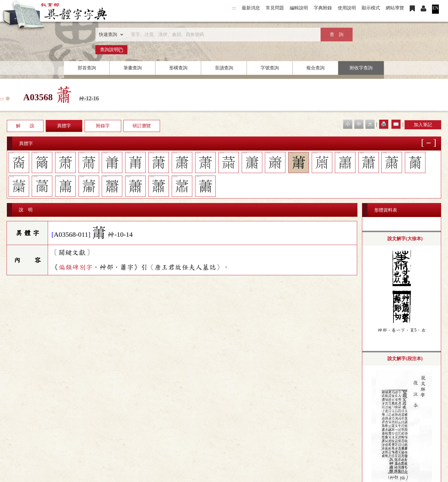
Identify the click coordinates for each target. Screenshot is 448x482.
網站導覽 (395, 8)
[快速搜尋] (222, 35)
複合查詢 (315, 68)
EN (435, 8)
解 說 (25, 126)
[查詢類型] (110, 35)
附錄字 (103, 126)
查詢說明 (111, 50)
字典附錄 (323, 8)
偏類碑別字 (75, 267)
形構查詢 (178, 68)
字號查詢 (270, 68)
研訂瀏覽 (142, 126)
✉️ (396, 124)
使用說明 (347, 8)
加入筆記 (423, 125)
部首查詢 (87, 68)
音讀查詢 (224, 68)
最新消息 (251, 8)
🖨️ (384, 124)
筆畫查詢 (133, 68)
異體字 (64, 126)
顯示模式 (371, 8)
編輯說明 (299, 8)
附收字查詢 (361, 68)
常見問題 (275, 8)
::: (234, 8)
